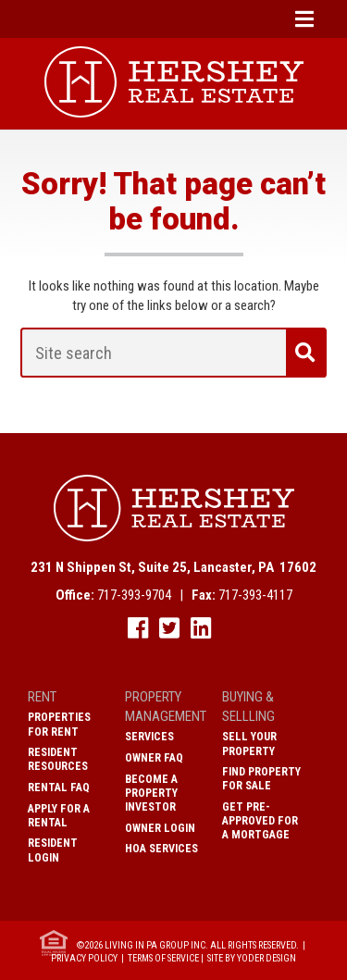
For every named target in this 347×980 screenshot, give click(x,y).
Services (149, 737)
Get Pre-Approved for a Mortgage (260, 821)
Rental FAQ (59, 788)
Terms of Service (163, 958)
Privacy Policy (84, 958)
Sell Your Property (249, 744)
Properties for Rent (59, 724)
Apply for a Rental (59, 816)
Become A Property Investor (151, 793)
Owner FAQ (154, 758)
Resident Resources (58, 759)
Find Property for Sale (261, 779)
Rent (42, 697)
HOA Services (161, 849)
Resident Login (53, 850)
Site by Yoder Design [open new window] (252, 958)
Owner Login (160, 828)
